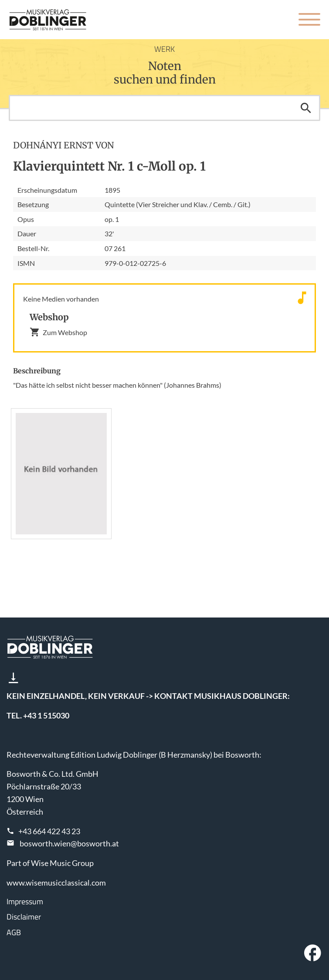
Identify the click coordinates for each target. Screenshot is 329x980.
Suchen (306, 108)
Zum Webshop (58, 332)
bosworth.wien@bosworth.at (69, 843)
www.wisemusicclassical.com (56, 883)
